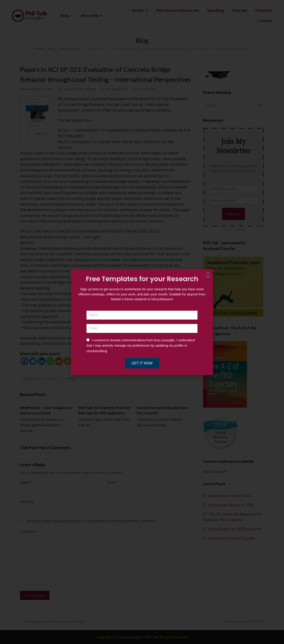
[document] (142, 322)
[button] (208, 275)
